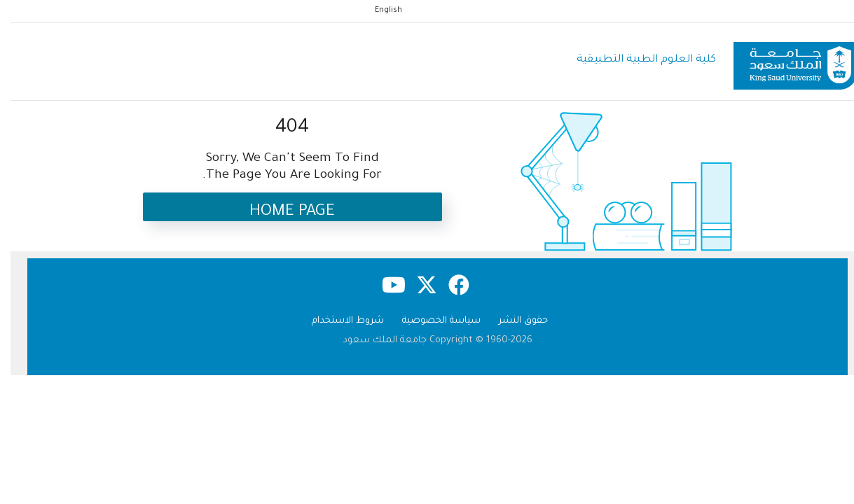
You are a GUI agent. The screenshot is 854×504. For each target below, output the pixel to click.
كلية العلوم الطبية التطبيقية (636, 60)
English (378, 10)
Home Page (282, 212)
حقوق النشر (513, 321)
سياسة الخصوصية (431, 321)
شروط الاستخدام (337, 321)
